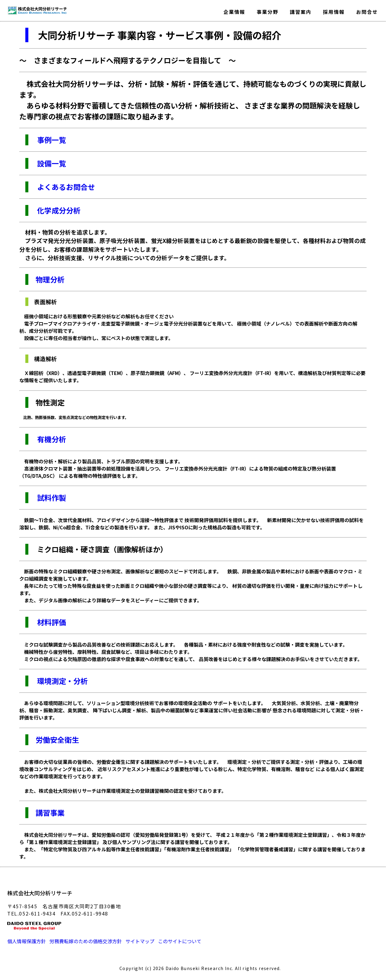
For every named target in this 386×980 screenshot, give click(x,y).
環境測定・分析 (62, 681)
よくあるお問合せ (65, 187)
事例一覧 (51, 140)
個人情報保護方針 (27, 941)
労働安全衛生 (57, 740)
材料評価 (51, 622)
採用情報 (334, 11)
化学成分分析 (58, 210)
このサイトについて (180, 941)
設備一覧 (51, 163)
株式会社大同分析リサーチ (40, 893)
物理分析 (46, 279)
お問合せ (367, 11)
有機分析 (51, 439)
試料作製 (51, 498)
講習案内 (301, 11)
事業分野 (267, 11)
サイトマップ (140, 941)
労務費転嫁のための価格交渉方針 (86, 941)
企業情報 (234, 11)
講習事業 (50, 813)
